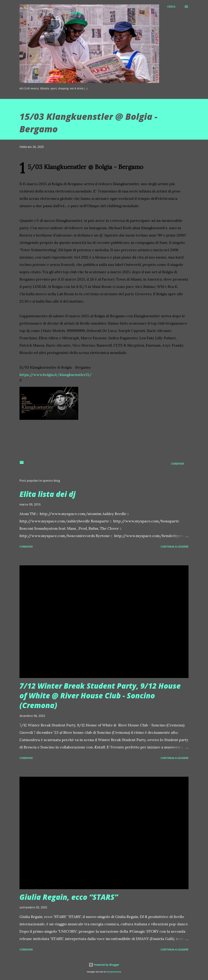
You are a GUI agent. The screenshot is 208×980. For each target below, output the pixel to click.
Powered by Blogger (104, 965)
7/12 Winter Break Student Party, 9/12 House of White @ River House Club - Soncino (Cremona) (100, 696)
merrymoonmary (114, 972)
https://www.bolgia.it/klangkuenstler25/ (56, 375)
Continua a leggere (175, 547)
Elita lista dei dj (47, 494)
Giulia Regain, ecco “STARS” (69, 897)
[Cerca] (171, 7)
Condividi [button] (177, 464)
